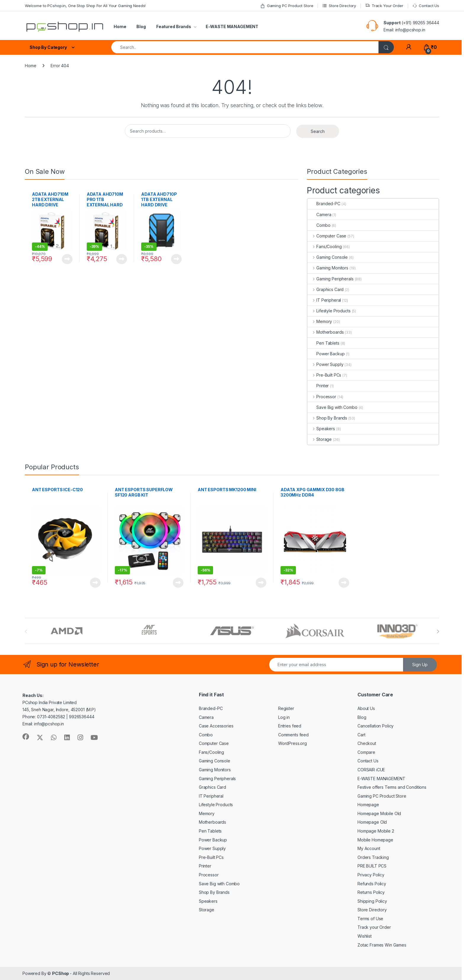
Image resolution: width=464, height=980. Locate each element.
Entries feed (290, 726)
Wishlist (365, 936)
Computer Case (327, 236)
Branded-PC (324, 204)
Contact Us (426, 6)
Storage (320, 439)
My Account (369, 848)
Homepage (368, 805)
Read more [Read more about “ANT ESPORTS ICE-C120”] (95, 583)
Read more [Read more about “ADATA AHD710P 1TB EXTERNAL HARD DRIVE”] (176, 259)
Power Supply (325, 364)
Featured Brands (174, 26)
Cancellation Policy (376, 726)
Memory (320, 321)
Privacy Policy (371, 875)
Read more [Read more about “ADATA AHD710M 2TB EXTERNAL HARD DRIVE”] (67, 259)
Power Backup (326, 354)
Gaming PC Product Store (287, 6)
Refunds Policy (372, 884)
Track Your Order (384, 6)
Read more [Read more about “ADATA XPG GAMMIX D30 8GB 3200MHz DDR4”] (344, 583)
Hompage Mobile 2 (376, 831)
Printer (318, 386)
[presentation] (438, 632)
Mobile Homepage (375, 840)
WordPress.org (293, 743)
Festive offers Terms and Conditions (392, 787)
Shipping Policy (372, 901)
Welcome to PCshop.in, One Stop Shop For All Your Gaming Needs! (85, 6)
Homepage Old (372, 822)
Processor (322, 397)
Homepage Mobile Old (379, 813)
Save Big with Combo (332, 407)
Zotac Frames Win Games (382, 945)
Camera (319, 215)
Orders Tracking (373, 857)
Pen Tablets (323, 343)
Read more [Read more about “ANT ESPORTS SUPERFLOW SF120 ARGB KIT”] (178, 583)
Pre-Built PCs (324, 375)
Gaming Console (328, 257)
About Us (366, 708)
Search (318, 131)
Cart (361, 735)
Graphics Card (326, 289)
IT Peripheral (324, 300)
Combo (319, 225)
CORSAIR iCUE (371, 770)
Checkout (367, 743)
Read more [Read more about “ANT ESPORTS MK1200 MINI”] (261, 583)
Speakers (321, 429)
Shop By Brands (327, 418)
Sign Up (420, 665)
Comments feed (293, 735)
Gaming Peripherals (330, 279)
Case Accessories (216, 726)
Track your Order (374, 927)
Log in (284, 717)
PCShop (61, 973)
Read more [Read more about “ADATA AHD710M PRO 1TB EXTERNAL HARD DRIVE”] (122, 259)
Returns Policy (371, 892)
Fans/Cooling (324, 246)
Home (120, 26)
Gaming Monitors (328, 268)
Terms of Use (370, 919)
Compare (366, 752)
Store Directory (339, 6)
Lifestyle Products (329, 311)
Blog (141, 26)
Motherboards (326, 332)
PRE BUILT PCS (372, 866)
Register (286, 708)
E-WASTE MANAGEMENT (232, 26)
